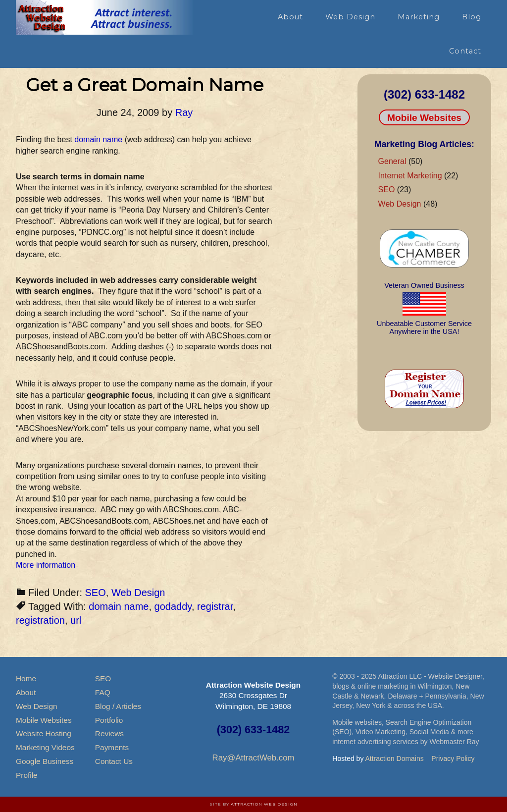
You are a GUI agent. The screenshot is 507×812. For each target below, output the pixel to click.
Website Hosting (44, 733)
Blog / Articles (118, 706)
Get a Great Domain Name (145, 85)
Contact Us (114, 761)
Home (26, 678)
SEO (96, 593)
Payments (112, 747)
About (26, 692)
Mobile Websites (424, 118)
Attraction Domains (395, 758)
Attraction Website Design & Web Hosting (105, 17)
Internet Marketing (410, 176)
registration (40, 620)
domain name (99, 139)
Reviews (109, 733)
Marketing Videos (45, 747)
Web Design (138, 593)
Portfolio (109, 720)
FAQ (103, 692)
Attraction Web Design (264, 804)
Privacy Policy (453, 758)
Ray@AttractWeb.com (253, 758)
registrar (215, 606)
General (392, 161)
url (76, 620)
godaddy (173, 606)
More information (46, 565)
